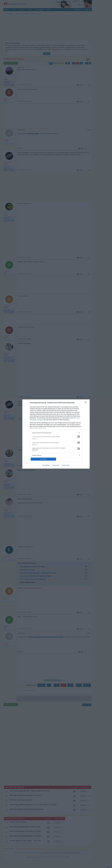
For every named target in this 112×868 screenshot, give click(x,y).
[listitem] (56, 433)
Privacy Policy (66, 465)
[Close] (86, 403)
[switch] (78, 437)
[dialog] (56, 434)
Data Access (56, 465)
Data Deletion (46, 465)
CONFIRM (43, 459)
